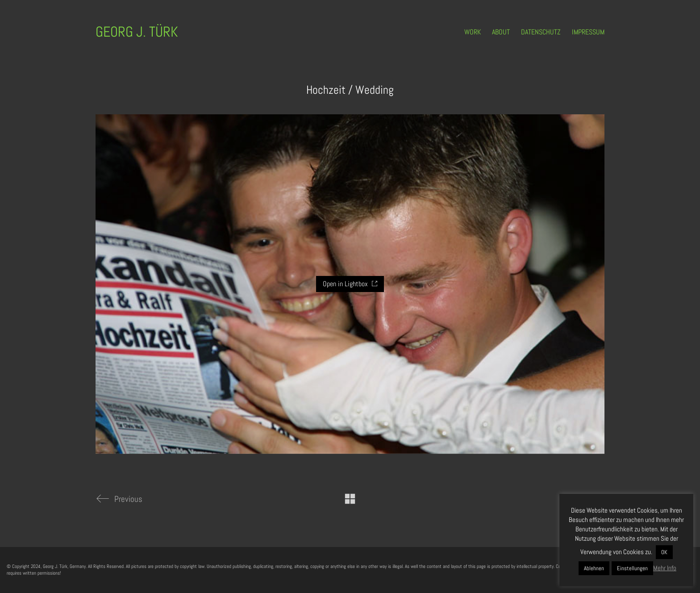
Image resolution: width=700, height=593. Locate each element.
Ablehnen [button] (594, 568)
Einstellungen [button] (632, 568)
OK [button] (664, 552)
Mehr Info (665, 568)
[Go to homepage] (137, 32)
